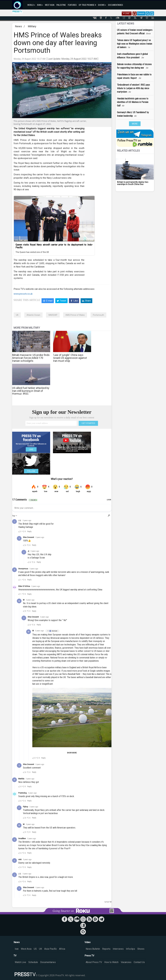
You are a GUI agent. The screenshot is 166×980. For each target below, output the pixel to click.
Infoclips (130, 949)
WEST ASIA (50, 5)
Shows (141, 949)
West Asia (26, 949)
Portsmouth (98, 315)
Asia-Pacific (51, 949)
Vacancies (126, 962)
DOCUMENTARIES (116, 5)
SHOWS (102, 5)
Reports (106, 949)
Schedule (33, 962)
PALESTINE (61, 5)
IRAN (40, 5)
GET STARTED (88, 423)
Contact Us (139, 962)
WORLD (31, 5)
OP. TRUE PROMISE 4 (87, 5)
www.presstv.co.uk (23, 294)
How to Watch (111, 962)
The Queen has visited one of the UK (32, 252)
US (35, 949)
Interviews (118, 949)
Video (88, 942)
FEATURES (72, 5)
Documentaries (48, 962)
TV (15, 956)
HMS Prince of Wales (75, 315)
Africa (62, 949)
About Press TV (94, 962)
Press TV (89, 956)
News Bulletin (93, 949)
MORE (135, 124)
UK (17, 315)
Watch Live (20, 962)
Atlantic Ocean (33, 315)
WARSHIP (53, 315)
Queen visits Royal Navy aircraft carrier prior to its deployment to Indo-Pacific (54, 246)
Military (32, 26)
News (19, 26)
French (141, 13)
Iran (17, 949)
